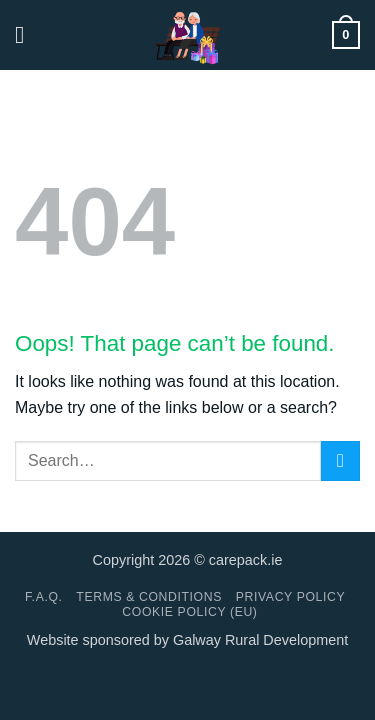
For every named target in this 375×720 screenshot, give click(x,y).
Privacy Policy (290, 597)
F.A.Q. (44, 597)
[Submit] (340, 460)
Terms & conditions (149, 597)
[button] (27, 34)
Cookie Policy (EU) (189, 612)
